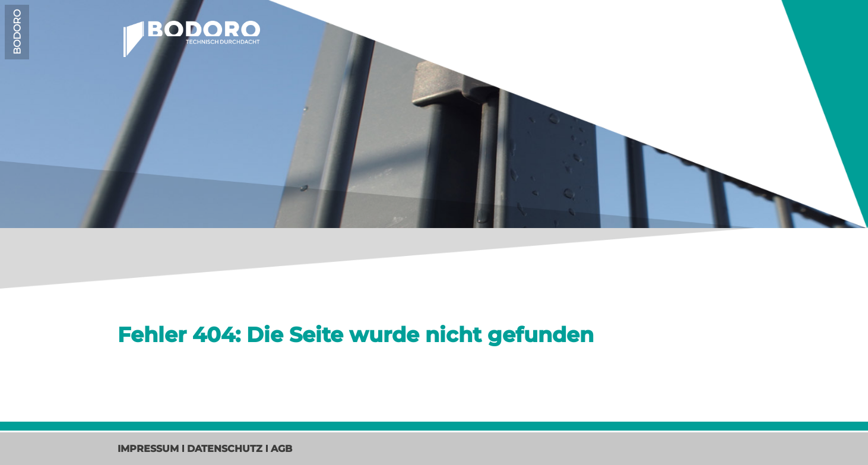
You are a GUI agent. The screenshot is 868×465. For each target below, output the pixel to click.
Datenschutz (225, 449)
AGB (281, 449)
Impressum (148, 449)
